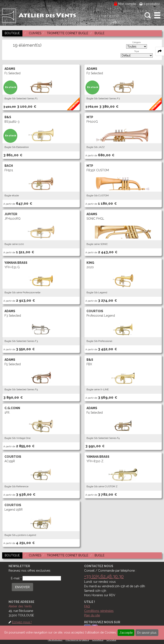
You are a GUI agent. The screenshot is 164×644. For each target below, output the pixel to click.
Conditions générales (99, 611)
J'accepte (126, 633)
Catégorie (137, 42)
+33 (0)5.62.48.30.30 (104, 576)
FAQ (87, 606)
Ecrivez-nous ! (22, 622)
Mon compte (127, 4)
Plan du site (92, 615)
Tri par (137, 51)
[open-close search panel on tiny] (148, 15)
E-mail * (16, 578)
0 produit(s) (149, 4)
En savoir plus (147, 633)
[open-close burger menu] (157, 15)
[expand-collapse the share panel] (160, 51)
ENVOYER (22, 587)
